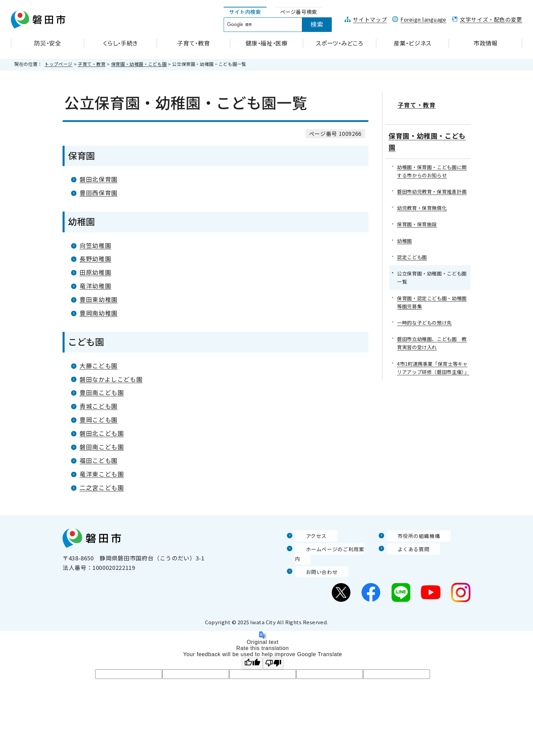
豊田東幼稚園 (99, 299)
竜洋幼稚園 (95, 286)
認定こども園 (412, 247)
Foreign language (423, 20)
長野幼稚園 (95, 259)
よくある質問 (405, 549)
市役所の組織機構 (411, 536)
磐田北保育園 (99, 179)
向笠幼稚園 (95, 245)
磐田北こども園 (102, 433)
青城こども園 (99, 406)
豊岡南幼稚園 (99, 313)
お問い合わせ (313, 562)
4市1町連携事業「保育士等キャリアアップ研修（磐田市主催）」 (433, 358)
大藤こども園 (99, 366)
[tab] (245, 12)
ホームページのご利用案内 (331, 549)
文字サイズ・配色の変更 (491, 20)
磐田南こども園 (102, 447)
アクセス (307, 536)
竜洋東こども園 (102, 474)
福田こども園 (99, 460)
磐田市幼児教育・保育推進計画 (432, 182)
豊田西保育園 (99, 193)
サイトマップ (370, 20)
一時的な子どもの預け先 (424, 313)
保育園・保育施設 (417, 215)
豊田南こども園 (102, 392)
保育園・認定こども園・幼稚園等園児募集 (432, 293)
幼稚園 (405, 231)
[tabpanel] (281, 25)
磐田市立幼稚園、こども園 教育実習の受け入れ (432, 334)
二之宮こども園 (102, 488)
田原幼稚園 (95, 272)
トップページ (58, 64)
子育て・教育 (92, 64)
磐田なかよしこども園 (111, 379)
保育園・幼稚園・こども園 (139, 64)
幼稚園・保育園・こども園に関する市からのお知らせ (432, 161)
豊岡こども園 (99, 420)
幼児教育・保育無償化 (422, 199)
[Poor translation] (273, 654)
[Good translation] (252, 654)
